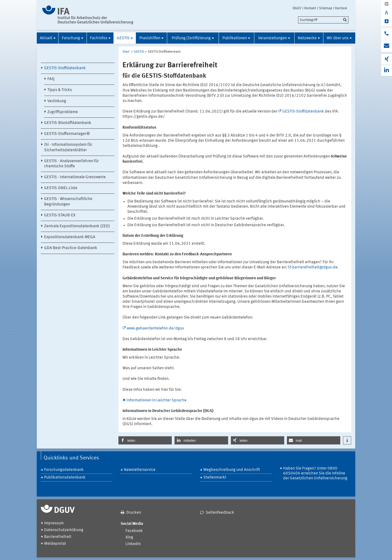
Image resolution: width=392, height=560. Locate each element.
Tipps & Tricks (60, 90)
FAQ (51, 79)
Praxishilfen (150, 38)
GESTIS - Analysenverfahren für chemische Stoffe (71, 164)
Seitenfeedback (220, 513)
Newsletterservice (140, 470)
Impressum (54, 523)
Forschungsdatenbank (64, 470)
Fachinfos (99, 38)
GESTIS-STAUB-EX (60, 215)
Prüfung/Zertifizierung (191, 38)
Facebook (134, 531)
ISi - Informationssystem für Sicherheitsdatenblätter (68, 147)
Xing (129, 538)
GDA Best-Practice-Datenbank (71, 248)
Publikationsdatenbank (65, 478)
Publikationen (235, 38)
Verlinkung (57, 101)
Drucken (134, 513)
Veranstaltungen (272, 38)
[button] (145, 440)
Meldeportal (55, 544)
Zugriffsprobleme (63, 112)
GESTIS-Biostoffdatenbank (68, 123)
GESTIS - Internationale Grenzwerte (75, 177)
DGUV (297, 8)
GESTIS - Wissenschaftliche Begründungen (68, 202)
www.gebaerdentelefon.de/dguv (155, 329)
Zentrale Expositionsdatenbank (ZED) (77, 226)
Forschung (71, 38)
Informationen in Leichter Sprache (157, 400)
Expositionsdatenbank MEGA (70, 237)
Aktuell (46, 38)
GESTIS (123, 38)
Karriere (341, 8)
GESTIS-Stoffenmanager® (67, 134)
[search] (323, 20)
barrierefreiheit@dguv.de (315, 267)
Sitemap (326, 8)
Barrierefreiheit (58, 537)
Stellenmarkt (215, 478)
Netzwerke (307, 38)
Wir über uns (338, 38)
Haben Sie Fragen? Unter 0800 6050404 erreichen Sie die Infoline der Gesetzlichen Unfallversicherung (315, 473)
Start (126, 52)
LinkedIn (133, 544)
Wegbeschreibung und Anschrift (232, 470)
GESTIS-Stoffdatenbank (65, 68)
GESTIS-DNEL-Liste (61, 188)
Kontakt (310, 8)
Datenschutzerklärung (64, 530)
